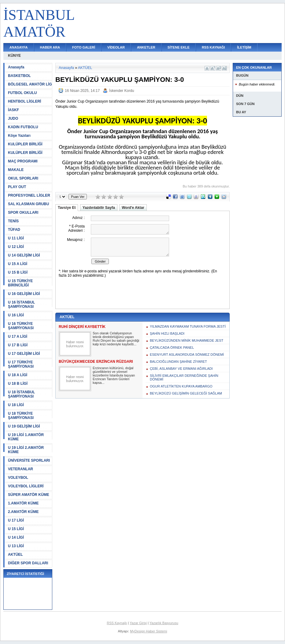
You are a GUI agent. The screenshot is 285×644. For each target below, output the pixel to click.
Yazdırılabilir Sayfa (99, 208)
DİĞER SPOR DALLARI (28, 563)
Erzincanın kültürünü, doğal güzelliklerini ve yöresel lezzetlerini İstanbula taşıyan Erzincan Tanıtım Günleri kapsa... (114, 375)
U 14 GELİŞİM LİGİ (24, 255)
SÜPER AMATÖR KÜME (29, 495)
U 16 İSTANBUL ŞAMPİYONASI (21, 304)
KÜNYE (14, 56)
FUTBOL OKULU (22, 93)
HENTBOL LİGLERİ (24, 101)
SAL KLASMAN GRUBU (28, 204)
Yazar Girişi (138, 623)
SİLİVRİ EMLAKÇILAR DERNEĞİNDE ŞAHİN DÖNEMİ (184, 377)
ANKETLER (146, 47)
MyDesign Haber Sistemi (148, 631)
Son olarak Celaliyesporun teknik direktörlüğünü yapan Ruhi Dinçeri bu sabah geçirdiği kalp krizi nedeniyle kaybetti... (116, 339)
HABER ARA (50, 47)
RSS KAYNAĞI (213, 47)
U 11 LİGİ (16, 238)
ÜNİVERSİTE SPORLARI (29, 460)
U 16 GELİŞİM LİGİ (24, 294)
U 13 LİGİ (16, 546)
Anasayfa (16, 67)
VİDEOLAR (116, 47)
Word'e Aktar (133, 208)
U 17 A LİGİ (18, 337)
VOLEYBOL (18, 478)
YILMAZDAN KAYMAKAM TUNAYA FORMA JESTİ (188, 326)
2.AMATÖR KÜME (23, 512)
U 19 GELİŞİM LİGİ (24, 426)
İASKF (13, 110)
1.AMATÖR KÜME (23, 503)
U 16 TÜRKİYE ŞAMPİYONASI (21, 326)
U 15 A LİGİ (18, 264)
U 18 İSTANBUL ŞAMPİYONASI (21, 394)
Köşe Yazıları (19, 136)
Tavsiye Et (67, 208)
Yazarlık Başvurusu (164, 623)
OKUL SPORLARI (23, 178)
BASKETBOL (19, 76)
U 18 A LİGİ (18, 375)
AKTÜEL (15, 555)
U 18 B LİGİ (18, 384)
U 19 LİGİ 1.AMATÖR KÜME (26, 437)
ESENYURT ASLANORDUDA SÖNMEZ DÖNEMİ (187, 355)
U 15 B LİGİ (18, 272)
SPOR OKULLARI (23, 213)
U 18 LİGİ (16, 405)
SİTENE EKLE (179, 47)
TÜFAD (14, 230)
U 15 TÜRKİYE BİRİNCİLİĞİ (20, 283)
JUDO (13, 118)
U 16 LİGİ (16, 315)
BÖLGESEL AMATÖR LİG (30, 84)
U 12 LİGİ (16, 247)
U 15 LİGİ (16, 529)
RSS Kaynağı (117, 623)
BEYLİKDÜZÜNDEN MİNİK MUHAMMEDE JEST (187, 340)
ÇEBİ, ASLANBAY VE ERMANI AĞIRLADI (181, 369)
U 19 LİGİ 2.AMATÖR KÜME (26, 450)
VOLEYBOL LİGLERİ (26, 486)
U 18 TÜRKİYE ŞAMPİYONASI (21, 416)
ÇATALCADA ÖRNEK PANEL (172, 347)
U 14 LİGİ (16, 537)
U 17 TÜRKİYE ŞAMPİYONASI (21, 364)
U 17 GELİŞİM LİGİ (24, 354)
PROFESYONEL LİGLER (29, 195)
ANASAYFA (19, 47)
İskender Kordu (122, 91)
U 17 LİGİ (16, 520)
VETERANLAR (20, 469)
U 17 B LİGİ (18, 345)
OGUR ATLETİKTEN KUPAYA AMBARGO (181, 386)
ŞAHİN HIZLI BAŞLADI (167, 333)
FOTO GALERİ (84, 47)
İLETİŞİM (244, 47)
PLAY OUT (17, 187)
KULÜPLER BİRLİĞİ (25, 144)
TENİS (13, 221)
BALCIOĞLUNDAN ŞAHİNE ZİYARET (178, 362)
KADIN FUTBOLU (23, 127)
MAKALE (16, 170)
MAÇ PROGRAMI (23, 161)
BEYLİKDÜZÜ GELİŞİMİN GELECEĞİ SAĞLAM (186, 393)
